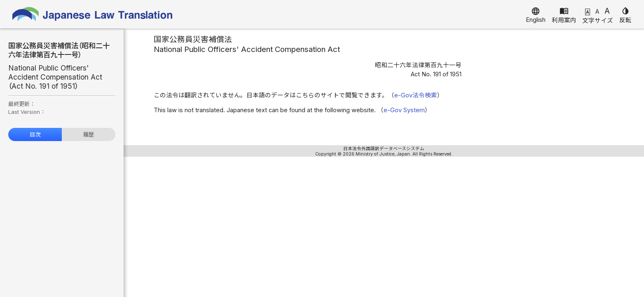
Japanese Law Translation (93, 14)
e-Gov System (404, 110)
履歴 (89, 134)
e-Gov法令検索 (416, 95)
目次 (35, 134)
